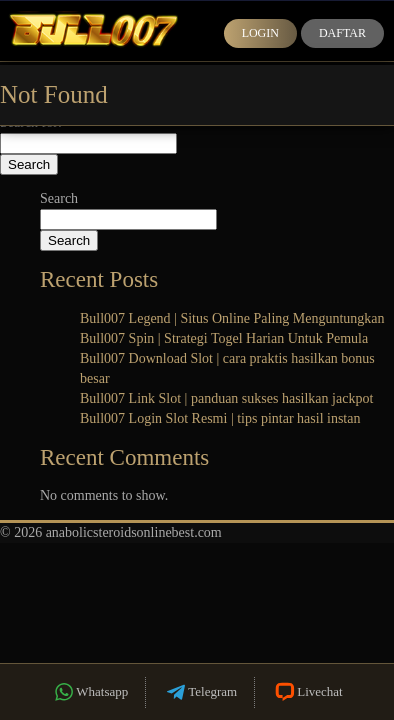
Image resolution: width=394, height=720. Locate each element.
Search (59, 198)
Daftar (342, 33)
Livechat (307, 692)
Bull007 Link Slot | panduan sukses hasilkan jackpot (226, 398)
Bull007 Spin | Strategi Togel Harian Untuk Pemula (224, 338)
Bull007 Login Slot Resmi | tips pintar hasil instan (220, 418)
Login (260, 33)
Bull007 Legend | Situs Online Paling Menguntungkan (232, 318)
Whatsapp (89, 692)
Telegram (200, 692)
